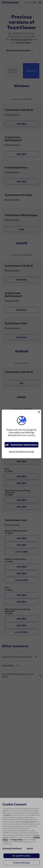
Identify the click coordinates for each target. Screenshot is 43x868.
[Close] (39, 412)
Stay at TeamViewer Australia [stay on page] (22, 452)
